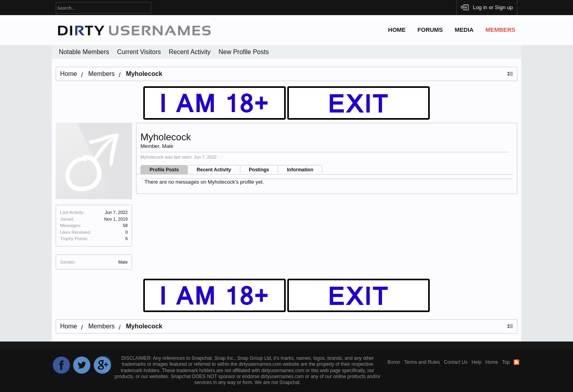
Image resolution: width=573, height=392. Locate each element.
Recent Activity (214, 170)
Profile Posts (164, 170)
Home (397, 30)
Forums (430, 30)
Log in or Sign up (493, 7)
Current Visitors (139, 52)
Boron (394, 362)
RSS (516, 362)
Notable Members (84, 52)
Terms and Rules (422, 362)
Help (477, 362)
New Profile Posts (244, 52)
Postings (259, 170)
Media (464, 30)
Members (500, 30)
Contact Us (456, 362)
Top (506, 362)
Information (300, 170)
